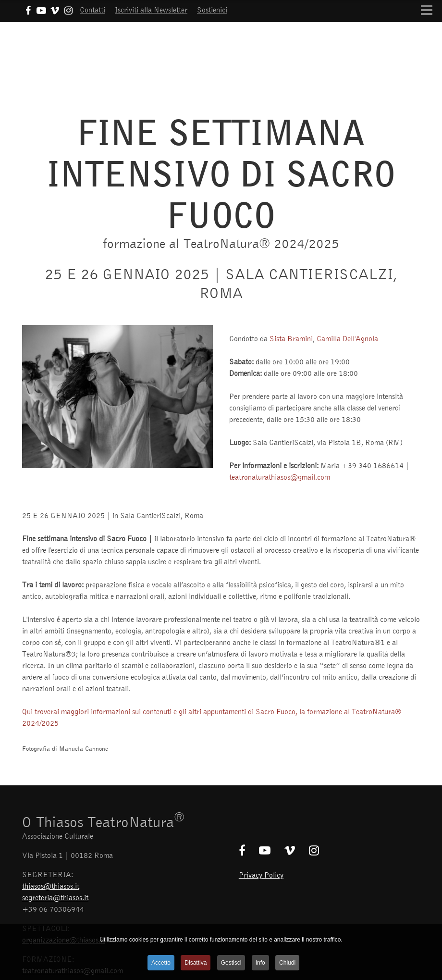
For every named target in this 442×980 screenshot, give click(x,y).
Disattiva (196, 963)
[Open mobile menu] (427, 10)
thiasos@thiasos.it (51, 886)
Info (260, 963)
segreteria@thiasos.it (55, 897)
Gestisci (231, 963)
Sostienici (212, 10)
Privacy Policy (261, 875)
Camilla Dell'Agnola (347, 338)
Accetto (161, 963)
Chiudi (287, 963)
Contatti (92, 10)
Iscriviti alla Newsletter (151, 10)
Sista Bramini (291, 338)
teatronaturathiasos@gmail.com (280, 477)
